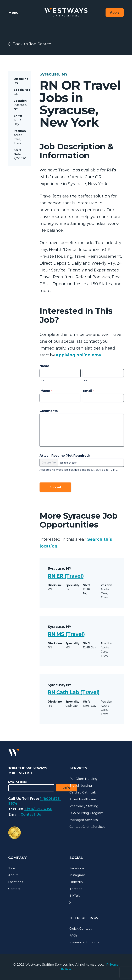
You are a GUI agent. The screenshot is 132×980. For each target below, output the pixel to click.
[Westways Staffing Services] (66, 12)
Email (89, 391)
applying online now (79, 355)
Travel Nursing (81, 786)
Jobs (12, 868)
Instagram (77, 875)
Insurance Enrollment (86, 942)
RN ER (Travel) (66, 576)
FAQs (73, 935)
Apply (115, 13)
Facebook (77, 868)
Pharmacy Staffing (84, 806)
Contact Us (31, 814)
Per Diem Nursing (83, 779)
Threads (76, 889)
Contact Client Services (87, 827)
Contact (14, 889)
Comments (49, 411)
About (13, 875)
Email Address (17, 782)
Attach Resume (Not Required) (65, 456)
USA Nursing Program (86, 813)
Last (85, 380)
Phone (46, 391)
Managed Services (84, 820)
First (42, 380)
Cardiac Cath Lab (83, 792)
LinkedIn (76, 882)
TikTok (75, 896)
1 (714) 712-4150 (38, 809)
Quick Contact (81, 929)
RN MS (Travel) (66, 634)
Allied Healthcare (83, 799)
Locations (16, 882)
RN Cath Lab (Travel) (74, 692)
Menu (13, 13)
